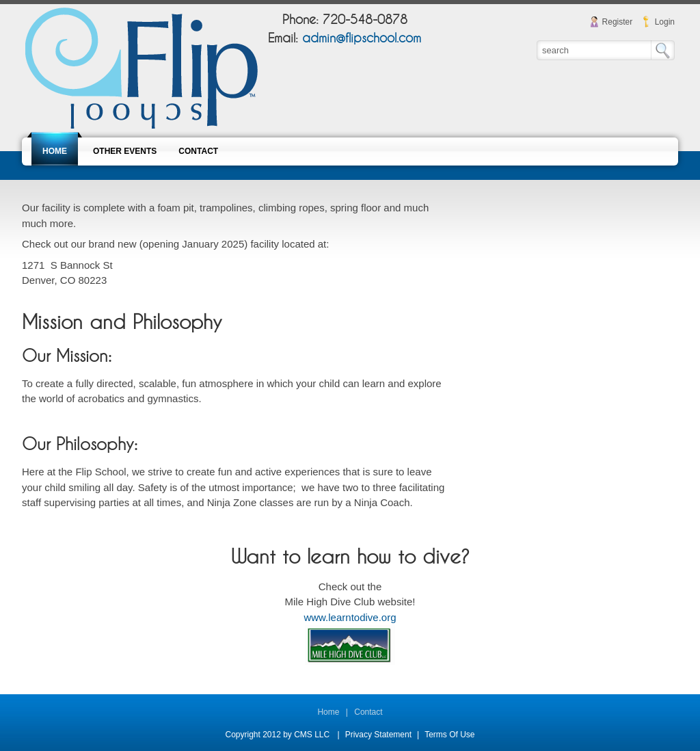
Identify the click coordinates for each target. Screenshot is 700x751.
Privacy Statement (378, 735)
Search (663, 50)
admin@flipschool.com (362, 39)
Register (618, 22)
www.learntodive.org (350, 617)
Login (665, 22)
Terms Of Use (449, 735)
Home (328, 712)
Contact (368, 712)
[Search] (595, 50)
